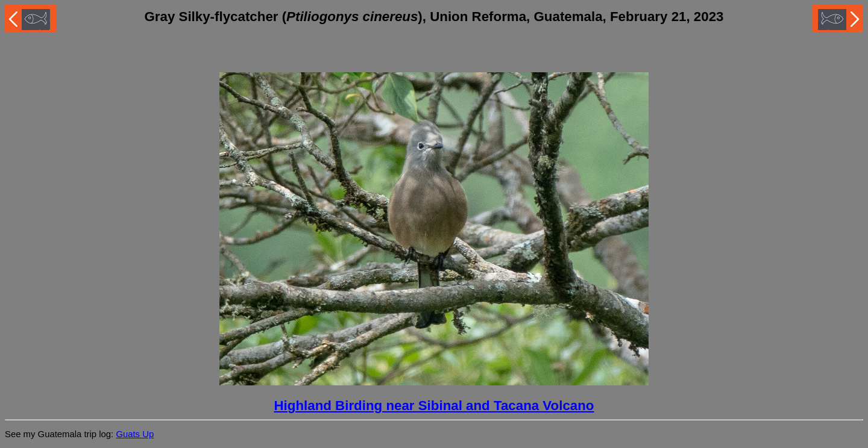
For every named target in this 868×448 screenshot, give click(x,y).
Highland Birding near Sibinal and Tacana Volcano (434, 406)
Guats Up (135, 434)
